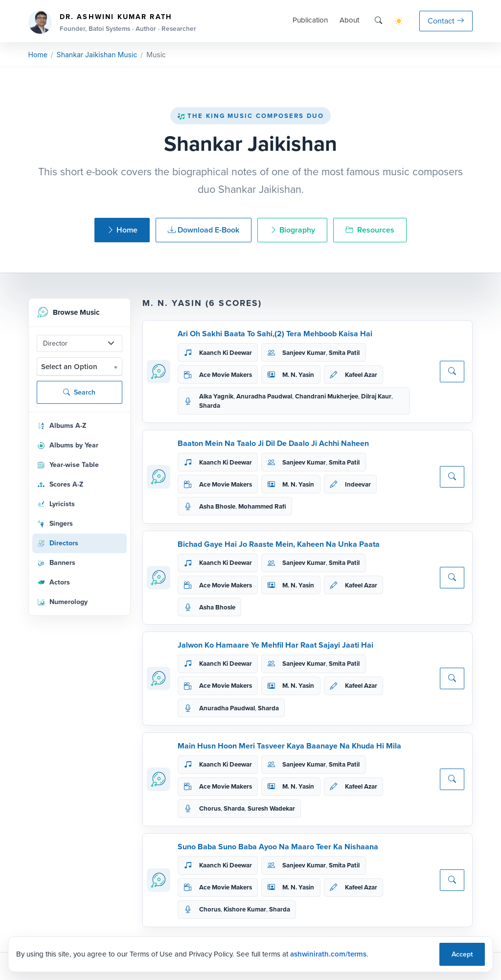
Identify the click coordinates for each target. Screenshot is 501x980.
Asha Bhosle (217, 506)
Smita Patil (344, 353)
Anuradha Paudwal (264, 396)
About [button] (349, 20)
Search (79, 392)
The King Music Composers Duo (250, 116)
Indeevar (358, 484)
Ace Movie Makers (226, 375)
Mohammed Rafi (262, 506)
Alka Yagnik (216, 396)
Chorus (210, 808)
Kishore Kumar (245, 909)
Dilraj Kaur (376, 396)
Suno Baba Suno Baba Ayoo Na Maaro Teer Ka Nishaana (278, 847)
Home (38, 55)
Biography (292, 230)
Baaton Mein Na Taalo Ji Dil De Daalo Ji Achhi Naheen (273, 443)
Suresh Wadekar (271, 808)
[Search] (378, 21)
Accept (462, 954)
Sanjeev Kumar (304, 353)
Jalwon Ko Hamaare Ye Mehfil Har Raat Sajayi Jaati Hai (275, 645)
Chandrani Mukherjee (327, 396)
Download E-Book (204, 230)
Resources (370, 230)
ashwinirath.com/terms (328, 954)
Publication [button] (310, 20)
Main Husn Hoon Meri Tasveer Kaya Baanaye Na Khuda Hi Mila (289, 746)
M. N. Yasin (298, 375)
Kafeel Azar (361, 375)
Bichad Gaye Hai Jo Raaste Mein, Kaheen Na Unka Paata (279, 544)
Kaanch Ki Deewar (226, 353)
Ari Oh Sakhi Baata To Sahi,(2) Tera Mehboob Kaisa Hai (275, 334)
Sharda (210, 406)
